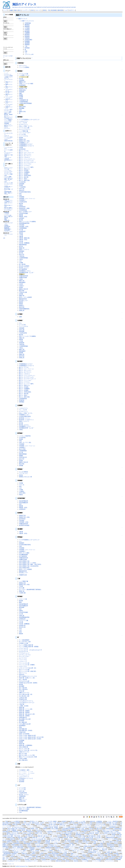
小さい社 (22, 485)
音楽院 (21, 185)
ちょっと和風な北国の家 (26, 645)
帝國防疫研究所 (24, 276)
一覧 (48, 10)
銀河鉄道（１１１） (25, 418)
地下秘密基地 (23, 269)
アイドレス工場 (24, 74)
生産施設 (27, 30)
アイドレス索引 (8, 109)
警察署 (21, 215)
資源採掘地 (22, 85)
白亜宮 (21, 284)
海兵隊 (6, 218)
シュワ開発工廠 (24, 131)
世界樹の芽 (22, 625)
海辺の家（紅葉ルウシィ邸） (27, 678)
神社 (20, 486)
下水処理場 (22, 187)
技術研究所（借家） (25, 208)
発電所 (21, 287)
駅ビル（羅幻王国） (25, 180)
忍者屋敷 (22, 740)
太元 (5, 182)
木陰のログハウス (24, 752)
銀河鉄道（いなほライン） (27, 420)
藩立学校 (22, 291)
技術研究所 (22, 207)
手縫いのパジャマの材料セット (8, 201)
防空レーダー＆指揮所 (25, 297)
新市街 (21, 246)
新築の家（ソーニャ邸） (26, 709)
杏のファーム (23, 673)
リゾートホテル (24, 136)
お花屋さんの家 (24, 643)
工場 (26, 46)
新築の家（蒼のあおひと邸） (27, 714)
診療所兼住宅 (23, 717)
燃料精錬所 (22, 282)
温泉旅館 (22, 184)
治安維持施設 (28, 40)
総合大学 (22, 254)
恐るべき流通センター (25, 212)
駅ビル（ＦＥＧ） (24, 151)
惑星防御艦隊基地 (24, 309)
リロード (38, 10)
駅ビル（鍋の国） (24, 177)
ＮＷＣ (6, 140)
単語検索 (54, 10)
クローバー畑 (23, 599)
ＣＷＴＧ (7, 136)
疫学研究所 (22, 149)
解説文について (8, 126)
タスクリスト (8, 122)
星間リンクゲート (24, 249)
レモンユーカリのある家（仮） (28, 668)
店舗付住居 (22, 732)
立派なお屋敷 (23, 759)
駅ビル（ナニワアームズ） (27, 161)
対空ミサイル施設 (24, 553)
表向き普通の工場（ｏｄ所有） (28, 563)
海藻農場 (22, 80)
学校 (20, 195)
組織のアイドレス (9, 108)
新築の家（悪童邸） (25, 711)
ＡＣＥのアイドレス (9, 90)
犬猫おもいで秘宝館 (8, 156)
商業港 (21, 233)
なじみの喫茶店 (24, 472)
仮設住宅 (22, 190)
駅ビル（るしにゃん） (25, 154)
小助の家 (22, 704)
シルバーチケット (24, 777)
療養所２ (22, 305)
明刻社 (21, 495)
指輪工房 (22, 338)
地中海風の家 (23, 729)
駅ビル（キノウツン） (25, 156)
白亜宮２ (22, 286)
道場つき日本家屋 (24, 734)
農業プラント (23, 799)
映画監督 (7, 228)
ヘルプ (66, 10)
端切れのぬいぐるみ (8, 206)
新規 (45, 10)
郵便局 (21, 302)
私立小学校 (22, 449)
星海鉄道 (22, 400)
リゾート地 (22, 789)
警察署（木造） (24, 217)
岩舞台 (21, 205)
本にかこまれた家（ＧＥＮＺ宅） (29, 750)
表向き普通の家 (24, 747)
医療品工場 (22, 139)
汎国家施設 (28, 23)
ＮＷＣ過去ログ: (7, 29)
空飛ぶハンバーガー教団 (26, 84)
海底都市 (22, 543)
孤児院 (21, 220)
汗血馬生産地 (23, 202)
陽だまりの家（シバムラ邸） (27, 755)
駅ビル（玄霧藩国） (25, 172)
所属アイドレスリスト (28, 21)
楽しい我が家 (23, 679)
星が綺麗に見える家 (25, 719)
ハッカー (7, 214)
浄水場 (21, 241)
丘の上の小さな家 (24, 681)
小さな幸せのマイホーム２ (27, 703)
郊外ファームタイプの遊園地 (27, 222)
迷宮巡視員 (7, 227)
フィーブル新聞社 (8, 151)
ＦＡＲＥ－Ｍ (11, 864)
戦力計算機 (7, 189)
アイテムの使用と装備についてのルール (8, 77)
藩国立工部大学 (24, 289)
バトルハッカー (8, 232)
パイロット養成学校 (25, 436)
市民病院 (22, 225)
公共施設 (27, 28)
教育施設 (27, 35)
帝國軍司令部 (23, 575)
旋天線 (21, 253)
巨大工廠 (22, 588)
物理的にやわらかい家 (25, 477)
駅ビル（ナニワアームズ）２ (27, 162)
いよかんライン (24, 121)
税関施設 (22, 251)
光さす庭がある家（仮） (26, 694)
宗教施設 (27, 38)
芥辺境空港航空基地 (25, 192)
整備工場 (22, 248)
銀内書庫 (22, 686)
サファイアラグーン (25, 129)
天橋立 (21, 279)
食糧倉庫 (22, 92)
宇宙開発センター (24, 143)
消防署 (21, 236)
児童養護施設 (23, 228)
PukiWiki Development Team (22, 866)
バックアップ (26, 10)
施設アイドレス (23, 19)
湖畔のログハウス (24, 693)
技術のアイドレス (9, 103)
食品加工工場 (23, 88)
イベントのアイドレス (9, 98)
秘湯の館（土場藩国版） (26, 745)
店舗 (26, 51)
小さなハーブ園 (24, 620)
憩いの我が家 (23, 688)
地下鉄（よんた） (24, 268)
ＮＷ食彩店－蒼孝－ (25, 770)
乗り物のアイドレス (9, 93)
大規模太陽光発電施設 (25, 103)
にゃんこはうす (24, 648)
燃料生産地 (22, 107)
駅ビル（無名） (24, 179)
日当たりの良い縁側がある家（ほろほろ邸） (32, 737)
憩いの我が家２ (24, 689)
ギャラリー (7, 128)
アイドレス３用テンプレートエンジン (8, 184)
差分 (19, 10)
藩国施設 (27, 25)
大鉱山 (21, 259)
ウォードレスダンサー (8, 223)
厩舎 (20, 602)
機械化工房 (22, 82)
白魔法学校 (22, 801)
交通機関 (27, 33)
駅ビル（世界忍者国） (25, 175)
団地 (20, 727)
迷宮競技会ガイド (8, 161)
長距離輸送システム (25, 271)
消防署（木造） (24, 240)
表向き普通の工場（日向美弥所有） (29, 566)
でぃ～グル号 (23, 123)
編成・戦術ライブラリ (8, 194)
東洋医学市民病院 (24, 525)
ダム (20, 323)
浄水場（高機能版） (25, 243)
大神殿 (21, 263)
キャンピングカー (24, 656)
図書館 (21, 95)
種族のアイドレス (9, 83)
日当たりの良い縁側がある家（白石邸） (31, 739)
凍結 (15, 10)
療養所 (21, 304)
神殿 (20, 93)
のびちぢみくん (8, 178)
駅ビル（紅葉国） (24, 174)
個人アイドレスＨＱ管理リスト (8, 118)
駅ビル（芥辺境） (24, 171)
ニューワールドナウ (8, 148)
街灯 (20, 194)
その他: (5, 35)
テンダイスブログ (8, 134)
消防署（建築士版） (25, 238)
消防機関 (27, 43)
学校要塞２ (22, 200)
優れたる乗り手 (8, 217)
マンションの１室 (24, 663)
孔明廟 (21, 483)
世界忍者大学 (23, 457)
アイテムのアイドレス (9, 105)
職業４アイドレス (9, 88)
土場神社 (22, 491)
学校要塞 (22, 197)
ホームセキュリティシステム (8, 210)
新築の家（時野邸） (25, 712)
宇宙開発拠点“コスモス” (26, 144)
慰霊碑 (21, 138)
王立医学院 (22, 182)
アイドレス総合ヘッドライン (8, 138)
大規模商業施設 (24, 102)
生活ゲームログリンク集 (8, 168)
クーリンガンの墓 (24, 128)
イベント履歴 (8, 112)
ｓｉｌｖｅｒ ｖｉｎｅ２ (27, 773)
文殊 (5, 175)
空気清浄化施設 (24, 213)
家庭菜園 (22, 331)
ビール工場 (22, 134)
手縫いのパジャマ (8, 203)
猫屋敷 (21, 742)
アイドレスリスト (8, 80)
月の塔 (21, 614)
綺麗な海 (22, 310)
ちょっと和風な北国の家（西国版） (29, 647)
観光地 (21, 203)
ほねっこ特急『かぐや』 (26, 126)
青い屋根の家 (23, 722)
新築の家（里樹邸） (25, 716)
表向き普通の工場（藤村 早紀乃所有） (31, 564)
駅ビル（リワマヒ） (25, 166)
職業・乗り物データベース (8, 180)
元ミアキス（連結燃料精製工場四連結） (31, 589)
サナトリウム (23, 66)
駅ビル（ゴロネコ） (25, 157)
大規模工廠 (22, 593)
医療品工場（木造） (25, 141)
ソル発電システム (24, 75)
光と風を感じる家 (24, 696)
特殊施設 (27, 48)
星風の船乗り (8, 229)
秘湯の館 (22, 744)
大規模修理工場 (24, 100)
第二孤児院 (22, 264)
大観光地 (22, 256)
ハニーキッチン (24, 474)
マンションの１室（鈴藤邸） (27, 665)
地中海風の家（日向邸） (26, 730)
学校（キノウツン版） (25, 442)
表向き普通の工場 (24, 561)
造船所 (21, 98)
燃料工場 (22, 281)
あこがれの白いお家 (25, 642)
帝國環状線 (22, 796)
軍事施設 (27, 45)
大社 (20, 261)
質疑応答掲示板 (8, 141)
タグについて (8, 125)
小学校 (21, 235)
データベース (8, 111)
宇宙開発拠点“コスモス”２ (27, 146)
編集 (12, 10)
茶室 (20, 632)
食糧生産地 (22, 90)
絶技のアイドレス (9, 100)
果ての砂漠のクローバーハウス (28, 676)
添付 (33, 10)
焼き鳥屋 (22, 780)
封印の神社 (22, 493)
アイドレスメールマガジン (8, 153)
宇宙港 (21, 147)
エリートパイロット (8, 235)
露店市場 (22, 307)
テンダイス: (6, 23)
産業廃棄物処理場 (24, 223)
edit (4, 238)
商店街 (21, 475)
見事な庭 (22, 616)
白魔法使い (7, 220)
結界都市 (22, 218)
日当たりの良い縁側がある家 (27, 735)
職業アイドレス (9, 85)
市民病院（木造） (24, 227)
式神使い (7, 225)
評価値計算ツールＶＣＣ (8, 187)
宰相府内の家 (23, 699)
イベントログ (8, 170)
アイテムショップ (24, 653)
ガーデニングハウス (25, 655)
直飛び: (5, 17)
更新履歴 (7, 123)
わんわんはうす (24, 652)
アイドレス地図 (8, 174)
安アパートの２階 (24, 670)
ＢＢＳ (6, 127)
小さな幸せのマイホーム (26, 701)
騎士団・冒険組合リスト (8, 115)
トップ (5, 10)
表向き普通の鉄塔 (24, 568)
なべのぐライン (24, 124)
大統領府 (7, 159)
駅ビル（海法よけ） (25, 169)
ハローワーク (8, 157)
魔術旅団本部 (23, 299)
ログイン (72, 10)
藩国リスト (7, 113)
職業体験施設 (23, 245)
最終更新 (60, 10)
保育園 (21, 294)
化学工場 (22, 189)
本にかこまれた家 (24, 749)
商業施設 (27, 36)
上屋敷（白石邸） (24, 706)
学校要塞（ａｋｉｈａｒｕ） (27, 198)
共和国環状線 (23, 210)
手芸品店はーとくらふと (26, 778)
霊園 (20, 317)
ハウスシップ (23, 661)
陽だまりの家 (23, 754)
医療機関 (27, 41)
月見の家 (22, 691)
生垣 (20, 629)
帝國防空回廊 (23, 278)
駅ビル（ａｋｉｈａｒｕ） (27, 152)
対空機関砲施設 (24, 555)
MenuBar (38, 830)
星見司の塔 (22, 627)
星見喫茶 (22, 721)
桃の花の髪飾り (8, 208)
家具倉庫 (22, 607)
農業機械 (22, 108)
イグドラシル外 (29, 54)
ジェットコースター (25, 133)
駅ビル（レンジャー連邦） (27, 167)
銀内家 (21, 684)
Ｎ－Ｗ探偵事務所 (24, 640)
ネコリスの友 (8, 215)
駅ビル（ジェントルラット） (27, 159)
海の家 (21, 79)
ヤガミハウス (23, 666)
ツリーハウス (23, 660)
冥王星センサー (24, 301)
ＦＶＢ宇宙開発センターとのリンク (29, 120)
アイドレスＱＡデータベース (8, 172)
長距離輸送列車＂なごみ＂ (27, 273)
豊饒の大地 (22, 112)
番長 (5, 219)
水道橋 (21, 97)
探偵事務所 (22, 726)
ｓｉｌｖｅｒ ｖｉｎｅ (26, 772)
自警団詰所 (22, 231)
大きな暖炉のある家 (25, 724)
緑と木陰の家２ (24, 760)
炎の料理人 (7, 230)
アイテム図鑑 (8, 177)
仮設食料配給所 (24, 501)
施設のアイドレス (24, 4)
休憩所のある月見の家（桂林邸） (29, 683)
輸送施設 (27, 31)
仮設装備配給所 (24, 503)
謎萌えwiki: (6, 60)
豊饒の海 (22, 296)
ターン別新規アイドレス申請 (8, 120)
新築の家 (22, 708)
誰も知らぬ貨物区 (24, 266)
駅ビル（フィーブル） (25, 164)
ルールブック (8, 74)
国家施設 (27, 26)
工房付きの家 (23, 698)
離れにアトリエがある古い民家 (28, 757)
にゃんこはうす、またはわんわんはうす (31, 650)
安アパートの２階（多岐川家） (28, 671)
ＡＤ (26, 53)
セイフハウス (23, 658)
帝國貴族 (7, 213)
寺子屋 (21, 230)
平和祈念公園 (23, 292)
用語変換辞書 (8, 192)
